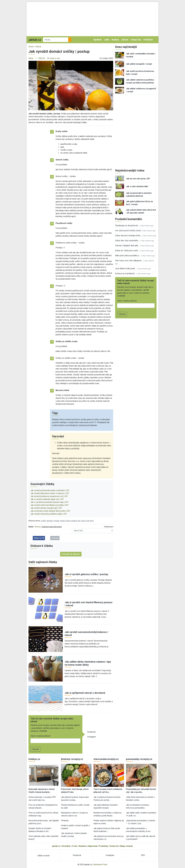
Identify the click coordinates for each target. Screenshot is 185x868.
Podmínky (103, 846)
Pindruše (65, 821)
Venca (37, 527)
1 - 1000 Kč (40, 58)
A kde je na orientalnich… (125, 274)
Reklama (83, 846)
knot (92, 521)
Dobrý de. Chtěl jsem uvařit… (127, 251)
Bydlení (98, 40)
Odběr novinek (44, 856)
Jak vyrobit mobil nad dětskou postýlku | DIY (49, 505)
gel (79, 521)
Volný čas (136, 40)
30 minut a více (53, 58)
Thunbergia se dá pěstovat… (127, 226)
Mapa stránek (126, 846)
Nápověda (93, 846)
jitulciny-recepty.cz (72, 759)
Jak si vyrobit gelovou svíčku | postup (86, 574)
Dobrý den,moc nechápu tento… (128, 236)
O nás (74, 846)
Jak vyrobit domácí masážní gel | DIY (46, 508)
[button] (71, 85)
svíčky (43, 521)
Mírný (31, 58)
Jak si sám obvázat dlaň (137, 186)
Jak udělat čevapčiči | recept (139, 64)
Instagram (92, 737)
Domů (31, 47)
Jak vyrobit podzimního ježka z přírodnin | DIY (50, 490)
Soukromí (114, 846)
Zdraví (125, 40)
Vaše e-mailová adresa (40, 736)
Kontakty (66, 846)
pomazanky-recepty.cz (139, 759)
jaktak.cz (56, 846)
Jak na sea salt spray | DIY (138, 179)
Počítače (148, 40)
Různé (38, 47)
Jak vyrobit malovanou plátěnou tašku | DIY (49, 514)
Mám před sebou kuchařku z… (128, 256)
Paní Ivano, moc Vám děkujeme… (129, 261)
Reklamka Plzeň (100, 865)
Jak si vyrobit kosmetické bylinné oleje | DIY (49, 502)
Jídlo (107, 40)
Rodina (115, 40)
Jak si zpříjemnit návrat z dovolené (85, 693)
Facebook (91, 732)
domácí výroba (53, 521)
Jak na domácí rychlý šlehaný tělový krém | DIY (50, 511)
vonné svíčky (65, 521)
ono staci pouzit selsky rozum (128, 231)
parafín (74, 521)
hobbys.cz (34, 759)
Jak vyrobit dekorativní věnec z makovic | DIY (50, 493)
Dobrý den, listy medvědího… (127, 241)
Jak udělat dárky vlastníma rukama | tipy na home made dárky (88, 663)
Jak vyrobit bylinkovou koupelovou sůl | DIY (49, 496)
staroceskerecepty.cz (106, 759)
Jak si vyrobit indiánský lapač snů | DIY (47, 499)
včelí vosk (85, 521)
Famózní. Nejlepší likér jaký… (127, 246)
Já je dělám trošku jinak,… (126, 269)
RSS (143, 855)
